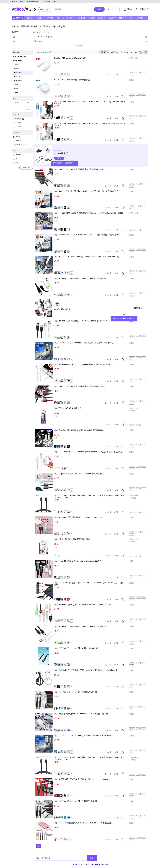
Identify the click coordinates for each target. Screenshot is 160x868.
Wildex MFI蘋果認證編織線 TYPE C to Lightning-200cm (78, 517)
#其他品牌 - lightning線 (100, 864)
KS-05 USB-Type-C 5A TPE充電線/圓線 (72, 539)
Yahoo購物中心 (24, 9)
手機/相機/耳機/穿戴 (19, 57)
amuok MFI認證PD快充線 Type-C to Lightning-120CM (78, 561)
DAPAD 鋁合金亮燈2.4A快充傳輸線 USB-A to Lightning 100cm (81, 779)
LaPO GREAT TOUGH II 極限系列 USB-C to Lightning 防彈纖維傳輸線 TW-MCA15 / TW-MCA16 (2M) (90, 496)
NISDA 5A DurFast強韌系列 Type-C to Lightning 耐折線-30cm (81, 321)
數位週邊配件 (17, 61)
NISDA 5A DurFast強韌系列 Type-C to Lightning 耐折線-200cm (81, 278)
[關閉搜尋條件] (50, 9)
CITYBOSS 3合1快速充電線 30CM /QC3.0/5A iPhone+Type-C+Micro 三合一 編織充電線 (90, 584)
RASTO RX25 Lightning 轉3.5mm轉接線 (70, 58)
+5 (71, 118)
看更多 (112, 18)
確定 (28, 108)
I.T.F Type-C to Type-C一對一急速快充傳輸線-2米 (76, 692)
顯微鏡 (16, 89)
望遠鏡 (16, 85)
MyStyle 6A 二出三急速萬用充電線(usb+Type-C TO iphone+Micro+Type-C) (86, 670)
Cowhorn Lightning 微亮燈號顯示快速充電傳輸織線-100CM (80, 386)
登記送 (40, 18)
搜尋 (92, 858)
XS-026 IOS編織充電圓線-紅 (68, 408)
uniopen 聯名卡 (127, 18)
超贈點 (141, 18)
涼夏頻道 (91, 18)
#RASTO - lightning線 (80, 864)
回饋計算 (50, 18)
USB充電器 (18, 81)
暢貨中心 (61, 18)
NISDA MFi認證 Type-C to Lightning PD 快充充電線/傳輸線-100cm (82, 365)
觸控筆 (16, 69)
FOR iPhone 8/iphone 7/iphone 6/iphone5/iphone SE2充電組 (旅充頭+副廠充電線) (89, 452)
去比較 (59, 158)
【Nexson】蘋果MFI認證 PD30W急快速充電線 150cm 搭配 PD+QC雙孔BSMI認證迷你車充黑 (90, 103)
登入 (114, 9)
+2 (71, 273)
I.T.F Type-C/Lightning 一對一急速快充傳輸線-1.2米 (77, 648)
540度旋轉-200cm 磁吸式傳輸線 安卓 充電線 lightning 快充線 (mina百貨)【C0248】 (89, 213)
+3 (71, 468)
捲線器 (16, 65)
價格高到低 (125, 52)
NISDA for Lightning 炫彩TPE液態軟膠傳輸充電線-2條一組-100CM (82, 605)
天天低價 (81, 18)
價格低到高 (115, 52)
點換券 (30, 18)
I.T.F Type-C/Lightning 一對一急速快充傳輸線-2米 (76, 801)
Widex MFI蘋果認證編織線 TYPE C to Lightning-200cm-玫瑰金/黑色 (83, 823)
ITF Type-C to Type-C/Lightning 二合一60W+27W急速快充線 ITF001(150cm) (87, 257)
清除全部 (46, 32)
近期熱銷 (134, 52)
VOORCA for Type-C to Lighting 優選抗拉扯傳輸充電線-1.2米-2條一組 (84, 343)
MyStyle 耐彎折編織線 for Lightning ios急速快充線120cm (79, 430)
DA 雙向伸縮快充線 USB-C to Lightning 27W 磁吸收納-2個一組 (81, 714)
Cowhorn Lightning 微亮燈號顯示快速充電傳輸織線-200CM (80, 169)
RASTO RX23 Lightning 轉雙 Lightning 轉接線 (72, 80)
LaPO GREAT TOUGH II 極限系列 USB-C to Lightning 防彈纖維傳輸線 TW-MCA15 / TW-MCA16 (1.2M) (90, 758)
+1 (71, 74)
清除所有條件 (26, 168)
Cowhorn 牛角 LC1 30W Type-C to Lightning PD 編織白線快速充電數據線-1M (87, 235)
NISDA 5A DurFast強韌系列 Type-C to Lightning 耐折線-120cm (81, 626)
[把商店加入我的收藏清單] (124, 314)
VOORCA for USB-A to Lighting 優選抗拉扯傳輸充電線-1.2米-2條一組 (84, 736)
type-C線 (17, 77)
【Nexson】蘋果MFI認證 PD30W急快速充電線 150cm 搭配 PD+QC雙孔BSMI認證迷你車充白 (90, 124)
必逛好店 (102, 18)
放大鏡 (16, 93)
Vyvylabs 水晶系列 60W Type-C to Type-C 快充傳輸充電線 (79, 474)
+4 (71, 186)
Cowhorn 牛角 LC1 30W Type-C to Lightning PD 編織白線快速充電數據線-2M (87, 191)
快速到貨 (71, 18)
